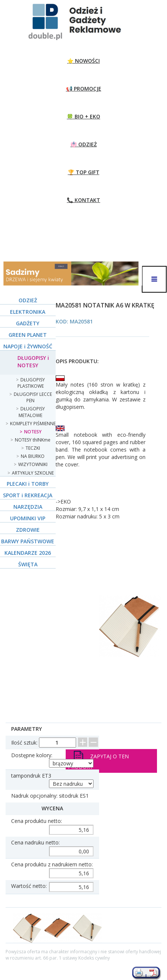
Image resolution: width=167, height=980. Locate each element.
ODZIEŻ (28, 300)
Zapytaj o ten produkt (98, 761)
